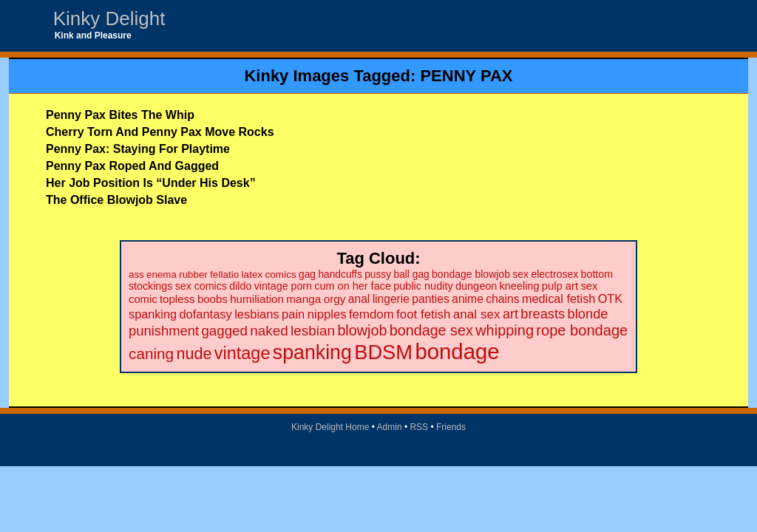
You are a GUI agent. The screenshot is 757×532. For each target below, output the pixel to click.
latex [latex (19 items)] (252, 274)
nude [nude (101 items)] (194, 354)
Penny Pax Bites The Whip (120, 115)
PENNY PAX (466, 76)
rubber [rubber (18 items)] (193, 274)
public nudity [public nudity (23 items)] (423, 286)
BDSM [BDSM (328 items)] (383, 352)
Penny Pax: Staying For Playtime (138, 149)
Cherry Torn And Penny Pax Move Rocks (160, 132)
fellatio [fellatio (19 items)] (224, 274)
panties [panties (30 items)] (431, 299)
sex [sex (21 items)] (520, 274)
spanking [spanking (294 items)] (312, 352)
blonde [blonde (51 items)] (588, 314)
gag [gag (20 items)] (307, 274)
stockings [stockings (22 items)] (150, 286)
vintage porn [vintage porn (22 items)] (283, 286)
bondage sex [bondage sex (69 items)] (431, 330)
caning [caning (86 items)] (151, 354)
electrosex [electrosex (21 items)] (554, 274)
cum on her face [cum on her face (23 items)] (353, 286)
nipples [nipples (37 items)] (327, 314)
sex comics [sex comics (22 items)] (201, 286)
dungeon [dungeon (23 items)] (476, 286)
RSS (419, 427)
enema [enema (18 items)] (162, 274)
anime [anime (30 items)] (468, 299)
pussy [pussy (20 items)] (378, 274)
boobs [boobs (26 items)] (213, 299)
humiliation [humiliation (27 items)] (257, 299)
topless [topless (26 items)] (177, 299)
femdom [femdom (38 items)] (371, 314)
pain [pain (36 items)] (293, 314)
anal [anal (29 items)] (359, 299)
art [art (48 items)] (510, 314)
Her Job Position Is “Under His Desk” (151, 183)
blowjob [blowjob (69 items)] (362, 330)
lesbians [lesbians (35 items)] (257, 314)
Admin (390, 427)
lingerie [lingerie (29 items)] (391, 299)
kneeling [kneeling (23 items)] (520, 286)
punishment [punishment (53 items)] (164, 331)
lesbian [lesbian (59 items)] (313, 331)
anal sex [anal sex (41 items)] (477, 314)
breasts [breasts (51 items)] (543, 314)
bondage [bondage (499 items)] (457, 351)
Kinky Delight (109, 18)
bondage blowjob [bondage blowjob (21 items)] (471, 274)
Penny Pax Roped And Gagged (132, 166)
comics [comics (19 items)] (281, 274)
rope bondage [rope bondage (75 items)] (582, 330)
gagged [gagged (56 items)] (224, 331)
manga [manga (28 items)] (303, 299)
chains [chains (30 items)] (502, 299)
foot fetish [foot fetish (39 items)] (423, 314)
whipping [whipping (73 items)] (505, 330)
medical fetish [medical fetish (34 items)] (559, 299)
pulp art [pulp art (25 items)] (560, 286)
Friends (451, 427)
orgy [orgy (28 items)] (335, 299)
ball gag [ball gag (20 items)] (411, 274)
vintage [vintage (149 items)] (242, 353)
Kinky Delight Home (330, 427)
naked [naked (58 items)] (269, 331)
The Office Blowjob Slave (116, 200)
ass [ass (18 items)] (136, 274)
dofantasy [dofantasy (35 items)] (205, 314)
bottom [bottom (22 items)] (597, 274)
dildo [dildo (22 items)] (240, 286)
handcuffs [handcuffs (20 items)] (340, 274)
